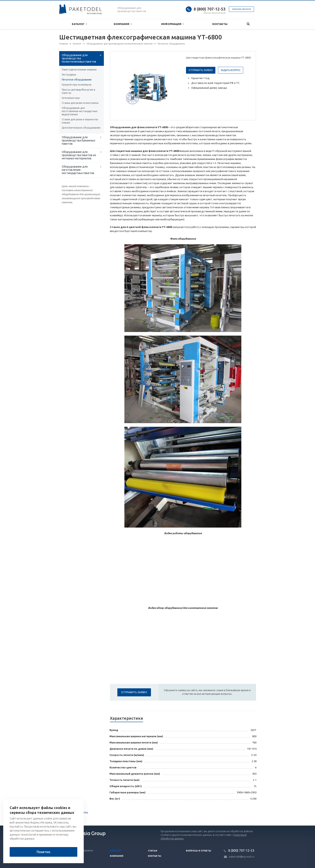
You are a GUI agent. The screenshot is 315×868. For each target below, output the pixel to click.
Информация (172, 24)
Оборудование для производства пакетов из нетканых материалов (79, 155)
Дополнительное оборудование (81, 128)
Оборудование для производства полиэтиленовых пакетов (79, 58)
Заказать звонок (241, 9)
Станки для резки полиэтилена (80, 103)
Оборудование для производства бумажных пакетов (78, 140)
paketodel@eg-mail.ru (242, 857)
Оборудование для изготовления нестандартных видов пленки (80, 111)
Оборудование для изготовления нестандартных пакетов (78, 170)
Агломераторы (71, 98)
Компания (123, 24)
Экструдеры (69, 75)
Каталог (79, 24)
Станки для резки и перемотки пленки (80, 121)
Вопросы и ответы (199, 851)
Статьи (153, 851)
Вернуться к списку (72, 813)
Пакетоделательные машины (79, 70)
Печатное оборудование (77, 80)
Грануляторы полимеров (76, 85)
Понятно (43, 852)
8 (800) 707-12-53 (210, 9)
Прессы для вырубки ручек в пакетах (78, 91)
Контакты (220, 24)
